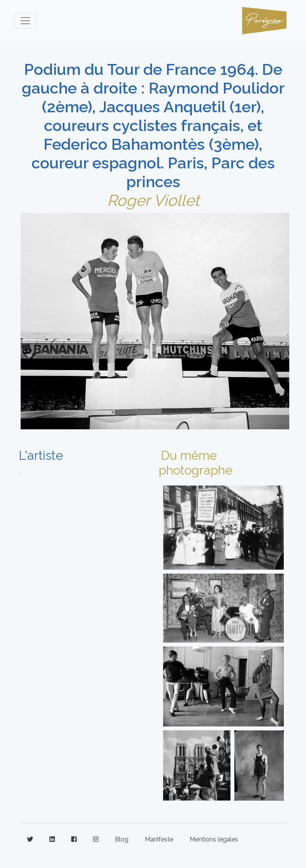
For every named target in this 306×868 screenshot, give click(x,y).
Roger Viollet (153, 200)
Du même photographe (196, 463)
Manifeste (159, 839)
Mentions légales (214, 839)
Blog (122, 839)
